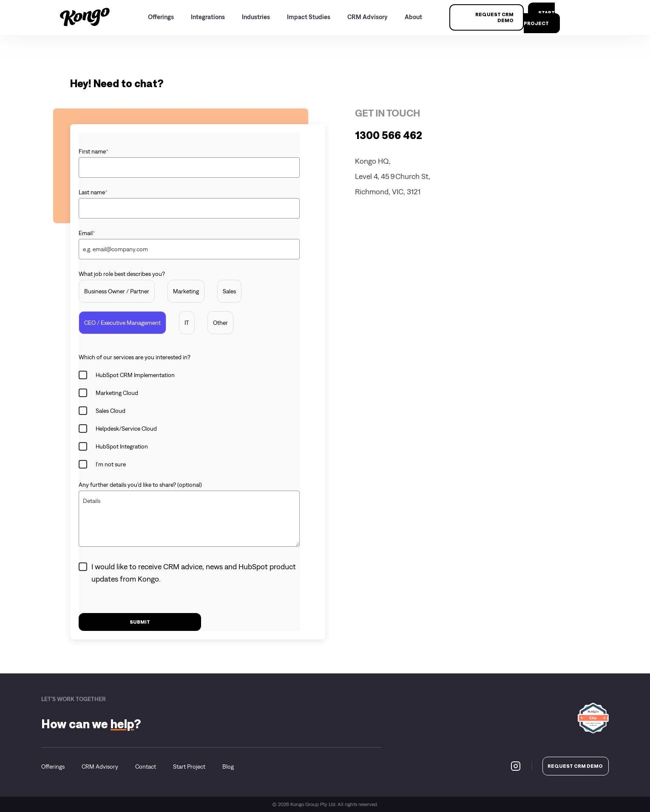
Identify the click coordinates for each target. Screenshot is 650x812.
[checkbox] (189, 311)
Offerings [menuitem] (53, 767)
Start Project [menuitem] (189, 767)
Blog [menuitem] (228, 767)
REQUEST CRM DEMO (494, 17)
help (122, 724)
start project (539, 18)
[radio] (117, 291)
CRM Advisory (368, 17)
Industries (256, 17)
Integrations (208, 17)
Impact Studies (309, 17)
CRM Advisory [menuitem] (100, 767)
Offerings (161, 17)
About (413, 17)
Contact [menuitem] (146, 767)
